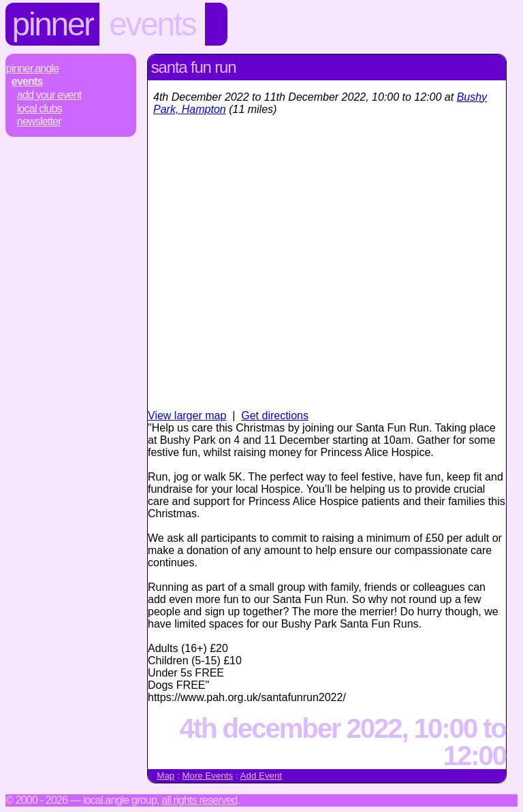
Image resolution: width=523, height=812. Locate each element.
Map (165, 776)
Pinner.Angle (33, 68)
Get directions (275, 416)
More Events (207, 776)
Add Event (261, 776)
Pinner (53, 24)
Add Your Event (49, 95)
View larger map (187, 416)
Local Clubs (39, 109)
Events (152, 24)
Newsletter (39, 121)
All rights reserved (199, 800)
